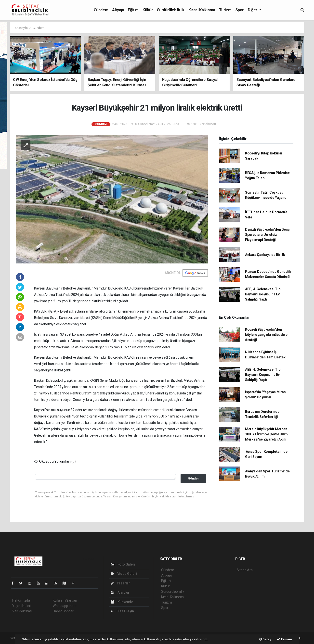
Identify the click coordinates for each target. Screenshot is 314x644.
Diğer (253, 10)
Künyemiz (122, 602)
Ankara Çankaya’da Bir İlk (265, 255)
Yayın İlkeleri (22, 606)
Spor (240, 10)
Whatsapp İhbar (65, 606)
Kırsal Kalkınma (202, 10)
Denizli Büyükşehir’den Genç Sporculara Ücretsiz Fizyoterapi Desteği (267, 235)
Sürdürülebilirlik (171, 10)
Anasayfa (21, 28)
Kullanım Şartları (65, 600)
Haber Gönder (63, 611)
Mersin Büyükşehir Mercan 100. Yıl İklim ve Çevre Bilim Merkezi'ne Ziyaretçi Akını (266, 434)
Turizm (225, 10)
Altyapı (118, 10)
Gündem (101, 10)
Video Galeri (124, 574)
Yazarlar (120, 583)
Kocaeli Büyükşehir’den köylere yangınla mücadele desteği (266, 335)
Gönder (193, 478)
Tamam (284, 639)
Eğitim (133, 10)
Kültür (148, 10)
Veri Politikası (22, 611)
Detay (265, 639)
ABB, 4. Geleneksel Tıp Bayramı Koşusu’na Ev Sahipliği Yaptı (263, 294)
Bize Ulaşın (122, 611)
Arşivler (120, 593)
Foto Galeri (123, 564)
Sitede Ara (245, 570)
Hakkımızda (21, 600)
